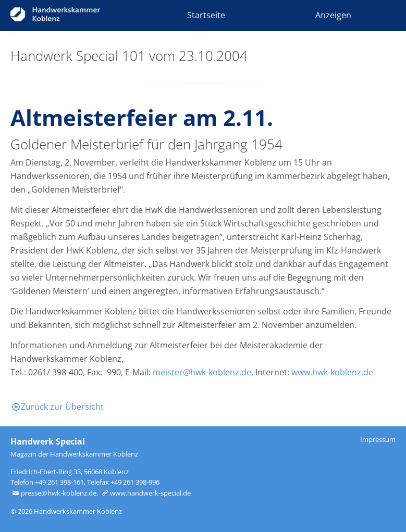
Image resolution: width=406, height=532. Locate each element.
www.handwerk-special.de (145, 493)
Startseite (206, 15)
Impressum (378, 439)
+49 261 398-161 (59, 482)
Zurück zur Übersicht (57, 407)
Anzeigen (333, 15)
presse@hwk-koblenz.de (53, 493)
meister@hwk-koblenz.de (202, 372)
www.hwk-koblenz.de (332, 372)
